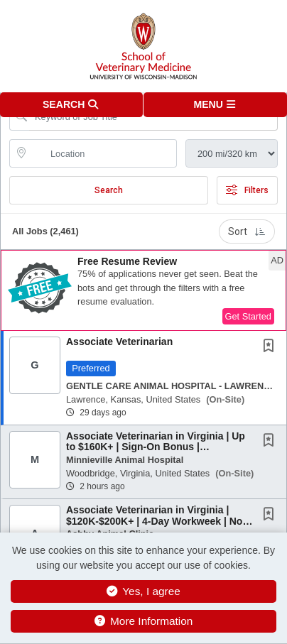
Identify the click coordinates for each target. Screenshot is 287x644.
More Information (144, 621)
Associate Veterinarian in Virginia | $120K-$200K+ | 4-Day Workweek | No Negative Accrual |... (154, 521)
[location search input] (103, 153)
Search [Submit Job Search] (109, 190)
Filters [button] (247, 190)
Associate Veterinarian (119, 342)
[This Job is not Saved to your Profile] (271, 347)
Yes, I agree (143, 591)
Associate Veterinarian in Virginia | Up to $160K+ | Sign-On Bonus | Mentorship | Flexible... (156, 447)
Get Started (248, 316)
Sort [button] (247, 231)
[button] (215, 105)
